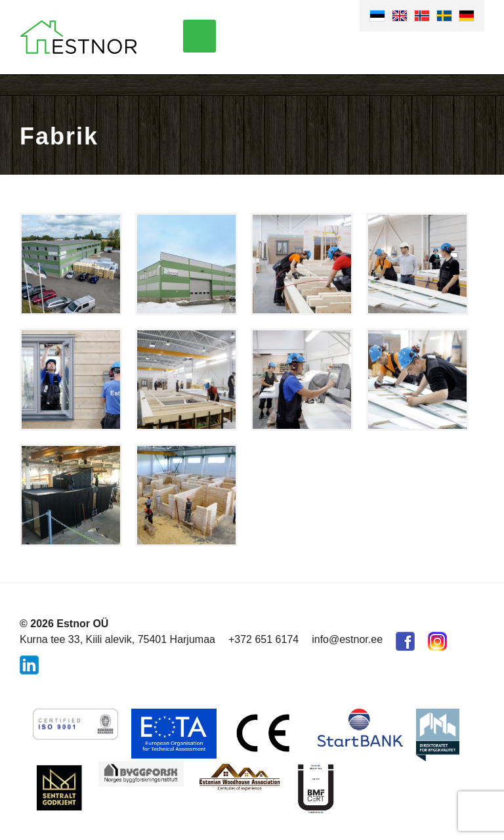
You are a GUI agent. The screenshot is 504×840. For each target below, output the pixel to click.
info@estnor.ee (347, 639)
